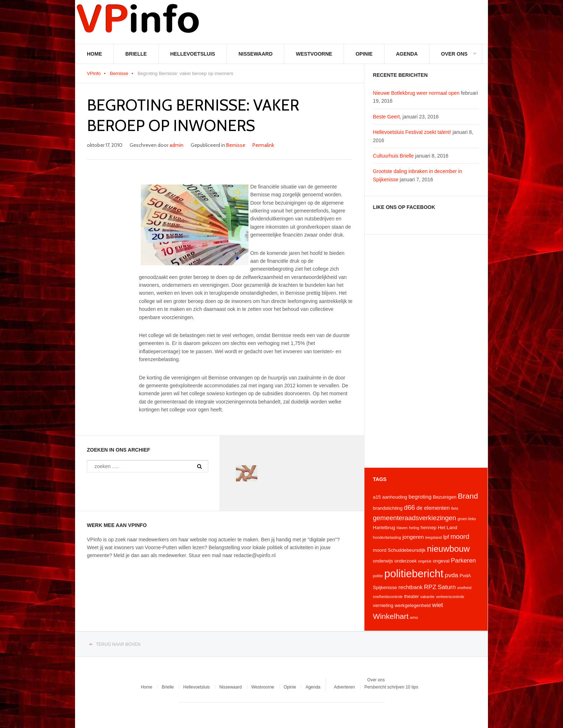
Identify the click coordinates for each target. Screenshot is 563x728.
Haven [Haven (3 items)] (402, 528)
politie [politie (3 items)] (378, 576)
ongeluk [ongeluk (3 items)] (425, 561)
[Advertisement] (426, 351)
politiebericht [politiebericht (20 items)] (414, 573)
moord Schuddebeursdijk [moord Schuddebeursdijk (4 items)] (399, 550)
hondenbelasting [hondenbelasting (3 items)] (387, 537)
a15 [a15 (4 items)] (377, 497)
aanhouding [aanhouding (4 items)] (395, 497)
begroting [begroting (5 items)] (420, 497)
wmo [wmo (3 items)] (414, 617)
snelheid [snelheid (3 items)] (464, 588)
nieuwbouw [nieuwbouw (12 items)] (448, 549)
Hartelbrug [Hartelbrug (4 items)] (384, 528)
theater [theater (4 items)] (411, 596)
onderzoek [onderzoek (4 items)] (405, 561)
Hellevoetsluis (193, 54)
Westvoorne (314, 54)
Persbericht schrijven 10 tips (391, 687)
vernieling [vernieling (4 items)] (383, 605)
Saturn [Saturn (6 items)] (447, 587)
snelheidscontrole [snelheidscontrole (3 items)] (388, 597)
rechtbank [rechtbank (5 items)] (411, 587)
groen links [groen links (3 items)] (467, 519)
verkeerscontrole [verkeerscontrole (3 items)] (450, 597)
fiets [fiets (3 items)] (455, 508)
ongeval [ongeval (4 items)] (441, 561)
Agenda (407, 54)
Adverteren (345, 687)
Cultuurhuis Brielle (394, 156)
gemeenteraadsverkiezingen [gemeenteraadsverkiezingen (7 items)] (415, 518)
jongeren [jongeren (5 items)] (413, 537)
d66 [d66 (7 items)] (410, 507)
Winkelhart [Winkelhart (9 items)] (391, 616)
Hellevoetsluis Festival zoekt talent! (412, 132)
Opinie (364, 54)
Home (94, 54)
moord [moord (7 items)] (460, 536)
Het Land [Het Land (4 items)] (448, 528)
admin (176, 145)
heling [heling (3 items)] (414, 528)
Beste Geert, (387, 117)
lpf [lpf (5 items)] (446, 537)
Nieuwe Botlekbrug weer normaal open (416, 93)
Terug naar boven (118, 644)
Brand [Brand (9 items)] (468, 496)
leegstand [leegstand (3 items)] (433, 537)
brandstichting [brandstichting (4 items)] (388, 508)
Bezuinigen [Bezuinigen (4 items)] (445, 497)
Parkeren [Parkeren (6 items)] (464, 560)
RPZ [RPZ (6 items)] (430, 587)
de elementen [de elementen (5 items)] (433, 508)
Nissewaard (255, 54)
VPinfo (94, 73)
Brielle (136, 54)
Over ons (454, 54)
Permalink (263, 145)
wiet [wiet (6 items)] (437, 605)
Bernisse (119, 73)
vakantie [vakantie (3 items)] (428, 597)
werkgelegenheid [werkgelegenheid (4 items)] (413, 605)
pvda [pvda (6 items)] (452, 575)
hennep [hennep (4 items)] (428, 528)
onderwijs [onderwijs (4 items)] (383, 561)
